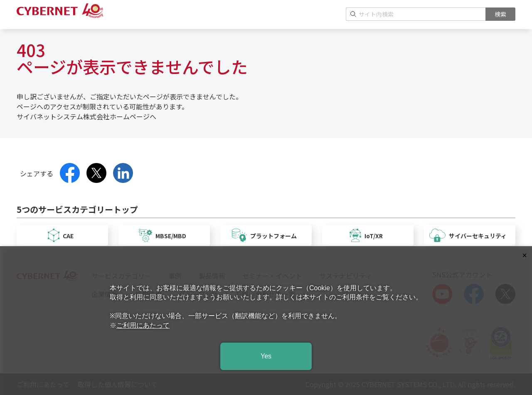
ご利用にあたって (143, 325)
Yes (266, 356)
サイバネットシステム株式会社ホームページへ (86, 116)
